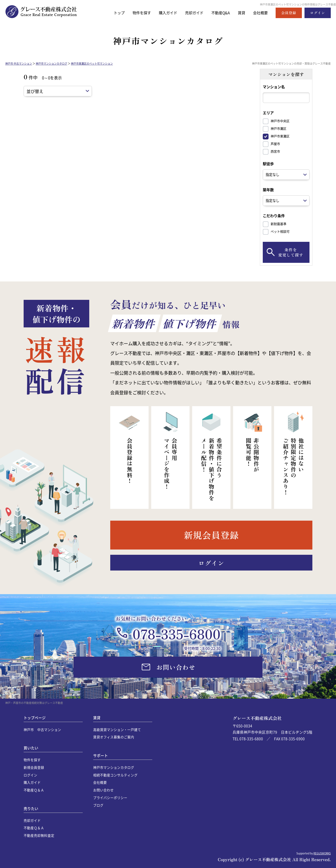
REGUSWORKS (322, 853)
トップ (112, 13)
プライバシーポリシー (110, 798)
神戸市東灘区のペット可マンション (92, 63)
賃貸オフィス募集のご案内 (114, 737)
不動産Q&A (219, 13)
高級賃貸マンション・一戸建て (117, 730)
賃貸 (240, 13)
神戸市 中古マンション (19, 63)
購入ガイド (163, 13)
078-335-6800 (177, 634)
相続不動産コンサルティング (115, 775)
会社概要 (260, 13)
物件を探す (136, 13)
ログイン (30, 775)
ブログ (98, 805)
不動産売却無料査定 (39, 835)
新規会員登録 (34, 767)
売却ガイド (191, 13)
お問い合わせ (103, 790)
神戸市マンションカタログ (51, 63)
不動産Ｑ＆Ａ (34, 790)
